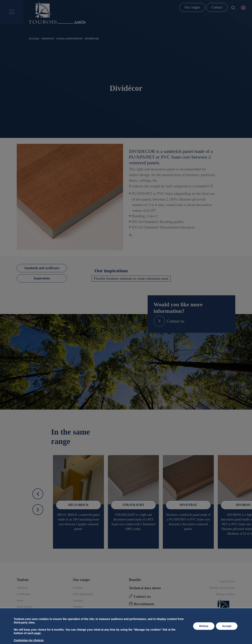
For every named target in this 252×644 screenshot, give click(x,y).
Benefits (135, 580)
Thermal (78, 607)
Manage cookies (226, 594)
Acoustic (78, 600)
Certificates (24, 594)
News (20, 600)
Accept (227, 626)
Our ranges (192, 7)
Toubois (23, 580)
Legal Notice (228, 581)
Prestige (78, 588)
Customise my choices (29, 640)
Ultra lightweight (69, 39)
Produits (48, 39)
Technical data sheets (145, 588)
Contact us (140, 596)
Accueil (34, 39)
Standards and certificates (42, 268)
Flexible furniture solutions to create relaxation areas (131, 279)
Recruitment (141, 604)
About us (22, 588)
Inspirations (42, 278)
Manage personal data (222, 588)
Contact (217, 7)
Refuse (204, 626)
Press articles (25, 607)
